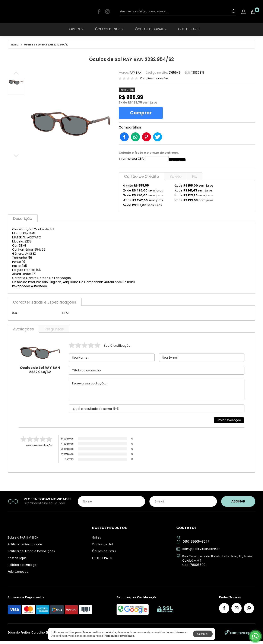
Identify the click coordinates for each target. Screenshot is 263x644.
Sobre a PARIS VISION (23, 540)
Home (15, 45)
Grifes (77, 29)
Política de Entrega (22, 568)
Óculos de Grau (151, 29)
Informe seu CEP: (131, 161)
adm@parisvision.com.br (198, 552)
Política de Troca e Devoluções (31, 554)
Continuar (203, 634)
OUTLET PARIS (189, 29)
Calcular (180, 161)
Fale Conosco (18, 574)
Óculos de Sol (109, 29)
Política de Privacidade (25, 547)
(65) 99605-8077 (193, 544)
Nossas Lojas (17, 561)
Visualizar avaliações (154, 78)
